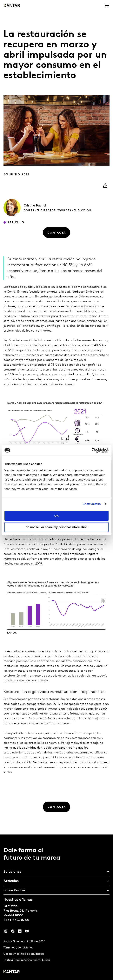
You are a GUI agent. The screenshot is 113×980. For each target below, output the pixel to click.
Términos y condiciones (18, 948)
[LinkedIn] (20, 932)
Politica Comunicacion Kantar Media (27, 960)
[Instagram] (6, 932)
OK (57, 516)
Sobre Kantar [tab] (14, 890)
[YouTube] (27, 932)
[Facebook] (13, 932)
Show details (92, 504)
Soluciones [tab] (12, 872)
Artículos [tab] (11, 881)
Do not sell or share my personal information (56, 527)
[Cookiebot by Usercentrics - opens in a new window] (92, 450)
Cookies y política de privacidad (24, 954)
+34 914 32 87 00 (17, 920)
